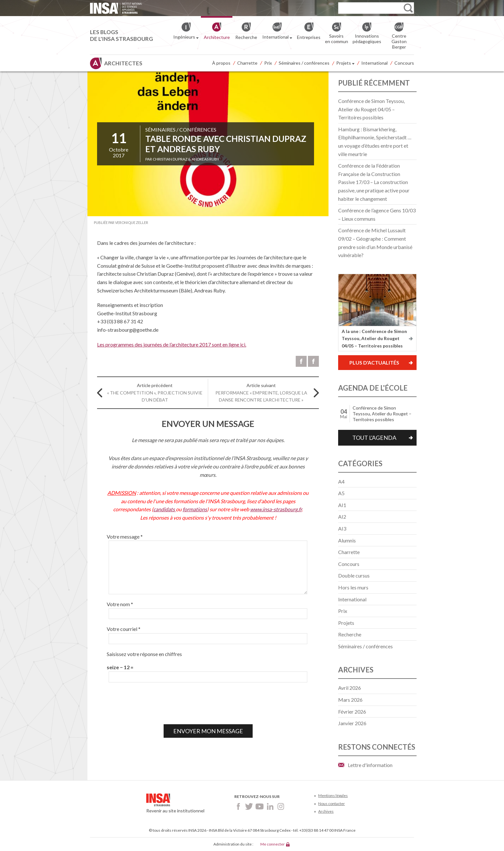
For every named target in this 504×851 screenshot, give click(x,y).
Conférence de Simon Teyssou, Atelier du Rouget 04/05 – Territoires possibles (371, 109)
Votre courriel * (124, 629)
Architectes (123, 63)
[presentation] (156, 703)
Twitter (249, 806)
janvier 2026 (352, 723)
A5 (341, 493)
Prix (268, 63)
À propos (221, 63)
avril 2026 (350, 688)
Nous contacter (332, 804)
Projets (345, 63)
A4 (341, 481)
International (374, 63)
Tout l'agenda (374, 438)
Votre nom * (120, 604)
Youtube (260, 806)
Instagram (281, 806)
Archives (326, 811)
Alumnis (347, 540)
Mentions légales (333, 795)
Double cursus (354, 575)
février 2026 (352, 712)
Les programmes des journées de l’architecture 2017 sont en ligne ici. (172, 344)
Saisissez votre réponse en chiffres (144, 654)
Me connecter (273, 844)
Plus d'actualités (374, 362)
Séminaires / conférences (304, 63)
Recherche (350, 634)
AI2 (342, 517)
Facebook (238, 806)
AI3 (342, 528)
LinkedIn (270, 806)
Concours (404, 63)
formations (195, 509)
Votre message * (125, 536)
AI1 (342, 505)
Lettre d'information (370, 765)
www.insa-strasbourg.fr (276, 509)
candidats (165, 509)
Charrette (247, 63)
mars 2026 (350, 700)
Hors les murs (353, 587)
